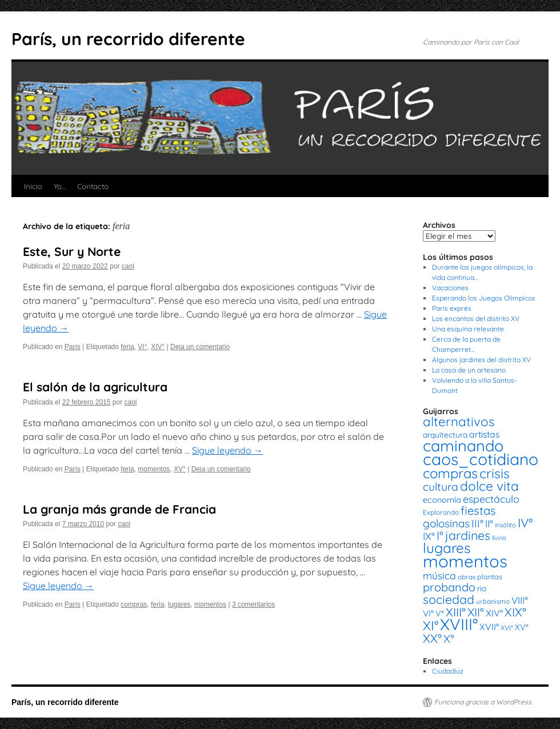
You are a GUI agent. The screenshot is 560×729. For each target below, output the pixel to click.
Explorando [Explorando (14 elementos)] (441, 512)
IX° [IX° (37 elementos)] (429, 536)
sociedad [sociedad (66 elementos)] (449, 599)
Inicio (33, 186)
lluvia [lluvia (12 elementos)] (499, 538)
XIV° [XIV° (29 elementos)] (494, 613)
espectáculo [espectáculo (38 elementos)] (491, 499)
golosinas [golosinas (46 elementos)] (446, 523)
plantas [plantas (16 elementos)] (490, 577)
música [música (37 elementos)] (439, 575)
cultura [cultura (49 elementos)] (441, 487)
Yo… (60, 186)
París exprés (452, 308)
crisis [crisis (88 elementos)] (495, 473)
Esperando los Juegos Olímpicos (484, 298)
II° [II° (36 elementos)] (489, 524)
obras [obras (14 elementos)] (467, 577)
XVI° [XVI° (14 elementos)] (507, 628)
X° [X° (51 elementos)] (449, 638)
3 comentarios (253, 604)
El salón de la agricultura (95, 387)
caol (128, 266)
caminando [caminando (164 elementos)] (463, 446)
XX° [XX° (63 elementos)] (432, 638)
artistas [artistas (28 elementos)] (484, 434)
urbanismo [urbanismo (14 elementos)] (493, 601)
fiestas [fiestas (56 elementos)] (478, 510)
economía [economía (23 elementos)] (442, 500)
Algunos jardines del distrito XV (481, 360)
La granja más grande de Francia (119, 509)
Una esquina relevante (468, 329)
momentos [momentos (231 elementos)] (465, 561)
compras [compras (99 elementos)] (450, 473)
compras (134, 604)
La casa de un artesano (469, 370)
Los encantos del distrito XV (476, 319)
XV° (180, 469)
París (73, 347)
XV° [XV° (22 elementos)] (522, 627)
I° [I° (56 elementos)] (440, 536)
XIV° (158, 347)
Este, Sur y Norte (72, 251)
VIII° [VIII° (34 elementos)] (520, 600)
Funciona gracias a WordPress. (483, 702)
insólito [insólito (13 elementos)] (505, 525)
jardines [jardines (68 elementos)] (468, 535)
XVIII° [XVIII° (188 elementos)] (459, 624)
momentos (154, 469)
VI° (142, 347)
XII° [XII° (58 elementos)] (476, 612)
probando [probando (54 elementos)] (449, 587)
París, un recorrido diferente (128, 39)
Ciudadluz (448, 671)
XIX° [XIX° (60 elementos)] (515, 612)
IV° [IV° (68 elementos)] (525, 523)
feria (127, 347)
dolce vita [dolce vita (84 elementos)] (489, 486)
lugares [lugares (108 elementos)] (447, 548)
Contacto (93, 186)
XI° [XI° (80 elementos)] (431, 625)
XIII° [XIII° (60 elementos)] (456, 612)
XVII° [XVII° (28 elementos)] (489, 627)
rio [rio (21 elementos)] (482, 588)
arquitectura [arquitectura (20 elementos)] (445, 434)
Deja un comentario (200, 347)
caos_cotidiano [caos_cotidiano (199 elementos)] (481, 459)
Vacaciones (450, 288)
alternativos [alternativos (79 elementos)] (459, 422)
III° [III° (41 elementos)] (477, 524)
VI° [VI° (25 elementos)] (428, 613)
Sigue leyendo (227, 450)
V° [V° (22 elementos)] (440, 614)
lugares (179, 604)
